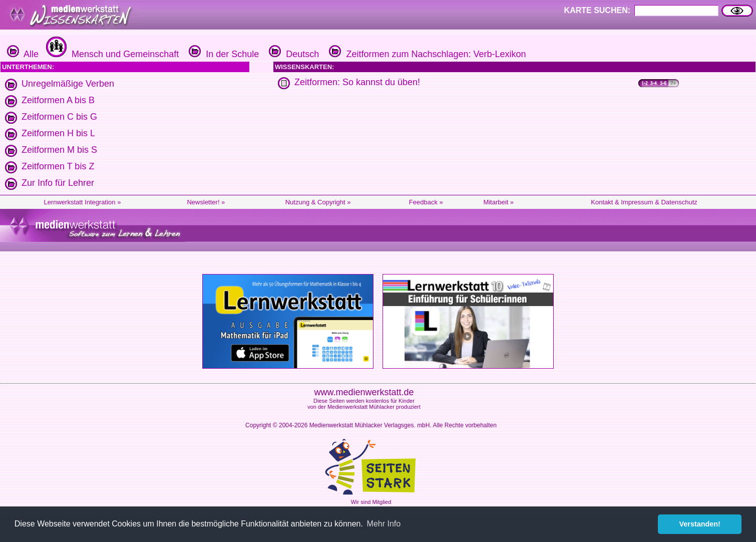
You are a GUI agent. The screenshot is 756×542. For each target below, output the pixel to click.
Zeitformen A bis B (58, 100)
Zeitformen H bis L (58, 133)
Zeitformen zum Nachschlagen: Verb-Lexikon (426, 54)
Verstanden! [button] (700, 524)
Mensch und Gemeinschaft (111, 54)
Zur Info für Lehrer (58, 183)
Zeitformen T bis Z (58, 166)
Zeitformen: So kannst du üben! (357, 82)
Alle (23, 54)
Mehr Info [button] (384, 524)
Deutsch (293, 54)
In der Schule (223, 54)
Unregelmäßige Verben (68, 84)
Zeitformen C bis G (59, 117)
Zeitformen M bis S (59, 150)
